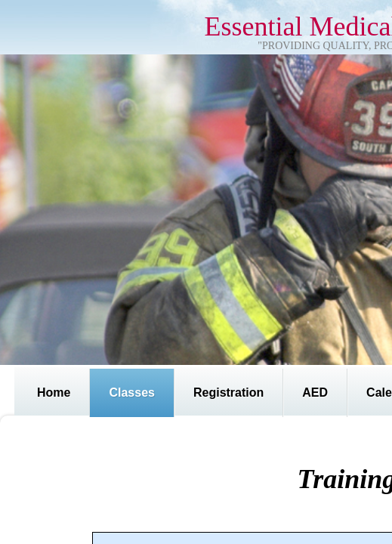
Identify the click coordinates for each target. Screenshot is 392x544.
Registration (228, 393)
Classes (132, 393)
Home (54, 393)
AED (315, 393)
